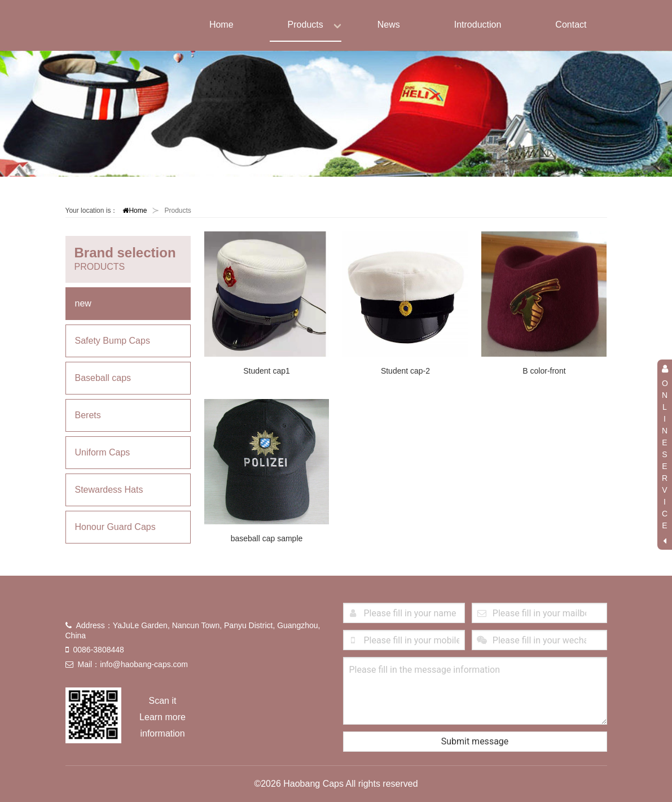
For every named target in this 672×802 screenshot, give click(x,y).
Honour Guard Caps (115, 527)
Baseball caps (103, 378)
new (83, 303)
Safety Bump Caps (113, 341)
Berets (88, 415)
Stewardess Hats (109, 490)
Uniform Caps (103, 452)
